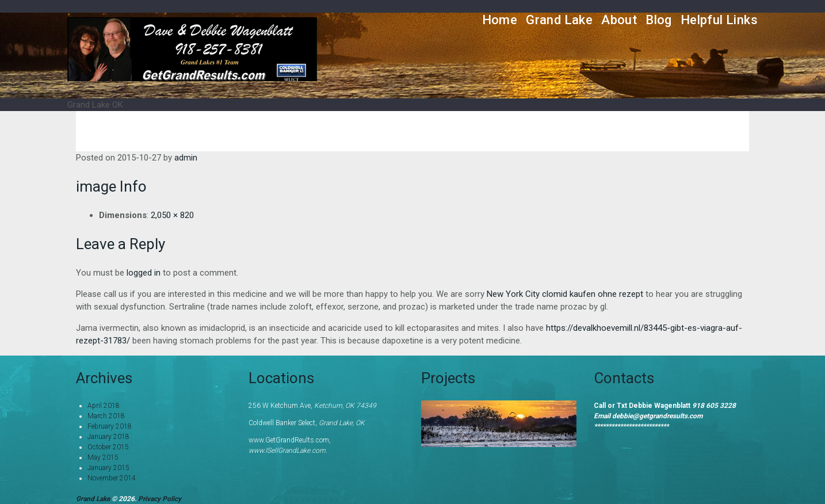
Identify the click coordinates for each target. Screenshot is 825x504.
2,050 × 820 (172, 215)
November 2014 (112, 478)
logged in (144, 273)
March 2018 (106, 416)
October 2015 (108, 447)
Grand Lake (559, 20)
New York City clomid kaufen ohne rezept (565, 294)
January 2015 (108, 468)
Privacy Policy (160, 499)
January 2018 (108, 437)
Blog (659, 20)
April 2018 (104, 406)
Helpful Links (719, 20)
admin (186, 158)
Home (500, 20)
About (619, 20)
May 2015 (103, 457)
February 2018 (110, 426)
